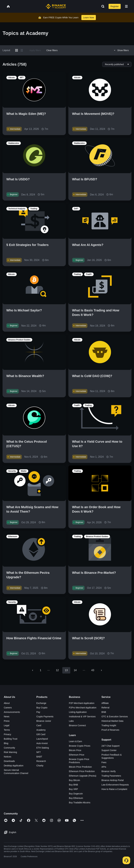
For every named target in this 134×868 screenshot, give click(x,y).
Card (39, 725)
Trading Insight (109, 725)
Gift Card (41, 734)
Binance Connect (77, 725)
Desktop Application (14, 766)
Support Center (109, 750)
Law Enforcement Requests (115, 785)
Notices (8, 757)
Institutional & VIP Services (82, 717)
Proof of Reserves (110, 730)
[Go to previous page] (33, 670)
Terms (7, 730)
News (7, 717)
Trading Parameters (111, 776)
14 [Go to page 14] (75, 670)
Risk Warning (10, 752)
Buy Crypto (42, 708)
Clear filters (52, 50)
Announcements (12, 712)
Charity (40, 766)
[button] (126, 6)
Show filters (121, 50)
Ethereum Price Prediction (82, 771)
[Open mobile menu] (126, 6)
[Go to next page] (101, 670)
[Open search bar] (102, 6)
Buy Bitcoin (75, 780)
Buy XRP (74, 789)
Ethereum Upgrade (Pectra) (83, 776)
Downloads (9, 761)
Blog (6, 743)
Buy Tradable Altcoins (80, 803)
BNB (104, 712)
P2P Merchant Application (82, 703)
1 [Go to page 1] (41, 670)
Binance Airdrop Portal (112, 780)
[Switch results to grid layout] (17, 50)
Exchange (41, 703)
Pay (38, 712)
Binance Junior (44, 721)
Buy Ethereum (76, 798)
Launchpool (42, 739)
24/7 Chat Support (110, 746)
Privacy (7, 734)
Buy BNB (74, 785)
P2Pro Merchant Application (83, 708)
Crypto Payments (45, 717)
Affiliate (105, 703)
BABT (39, 757)
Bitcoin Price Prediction (80, 767)
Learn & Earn (76, 741)
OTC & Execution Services (115, 717)
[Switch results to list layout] (22, 50)
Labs (71, 721)
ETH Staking (43, 748)
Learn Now (89, 18)
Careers (8, 708)
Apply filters (35, 50)
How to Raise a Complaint (114, 789)
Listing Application (78, 712)
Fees (104, 762)
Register (115, 6)
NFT (39, 752)
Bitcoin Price (75, 750)
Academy (41, 730)
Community (9, 748)
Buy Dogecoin (76, 794)
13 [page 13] (66, 670)
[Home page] (56, 6)
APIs (104, 767)
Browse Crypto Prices (80, 746)
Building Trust (11, 739)
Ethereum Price (77, 755)
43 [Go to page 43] (93, 670)
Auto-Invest (42, 743)
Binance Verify (109, 771)
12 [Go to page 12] (57, 670)
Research (41, 761)
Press (7, 721)
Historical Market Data (112, 721)
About (7, 703)
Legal (7, 725)
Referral (105, 708)
